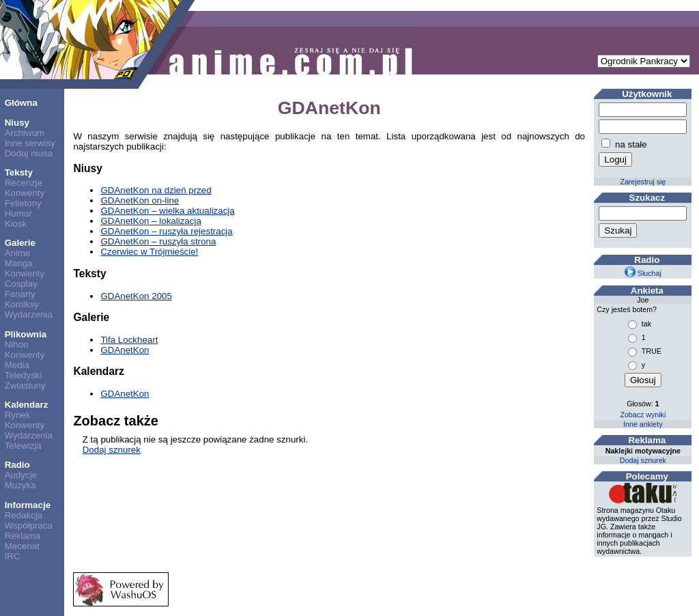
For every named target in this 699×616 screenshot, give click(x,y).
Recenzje (24, 183)
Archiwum (25, 133)
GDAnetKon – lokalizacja (151, 221)
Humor (18, 213)
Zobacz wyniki (643, 415)
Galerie (20, 243)
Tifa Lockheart (129, 340)
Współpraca (29, 526)
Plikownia (26, 334)
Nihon (17, 345)
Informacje (28, 505)
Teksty (19, 172)
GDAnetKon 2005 (136, 296)
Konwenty (25, 193)
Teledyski (24, 375)
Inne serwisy (30, 143)
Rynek (18, 415)
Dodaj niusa (29, 153)
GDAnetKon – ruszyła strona (158, 241)
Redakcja (24, 515)
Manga (19, 263)
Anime (18, 253)
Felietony (23, 203)
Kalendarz (27, 405)
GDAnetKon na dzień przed (156, 190)
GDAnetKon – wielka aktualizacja (167, 211)
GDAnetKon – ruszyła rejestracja (166, 231)
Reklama (23, 536)
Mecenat (22, 546)
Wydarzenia (29, 314)
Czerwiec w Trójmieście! (149, 252)
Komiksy (22, 304)
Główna (21, 103)
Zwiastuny (25, 386)
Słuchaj (643, 273)
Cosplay (21, 284)
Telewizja (23, 446)
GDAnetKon (125, 350)
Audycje (21, 475)
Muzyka (20, 485)
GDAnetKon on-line (140, 200)
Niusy (17, 123)
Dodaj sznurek (112, 450)
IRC (13, 556)
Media (17, 365)
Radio (17, 465)
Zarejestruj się (643, 182)
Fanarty (20, 294)
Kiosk (16, 224)
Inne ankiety (643, 424)
